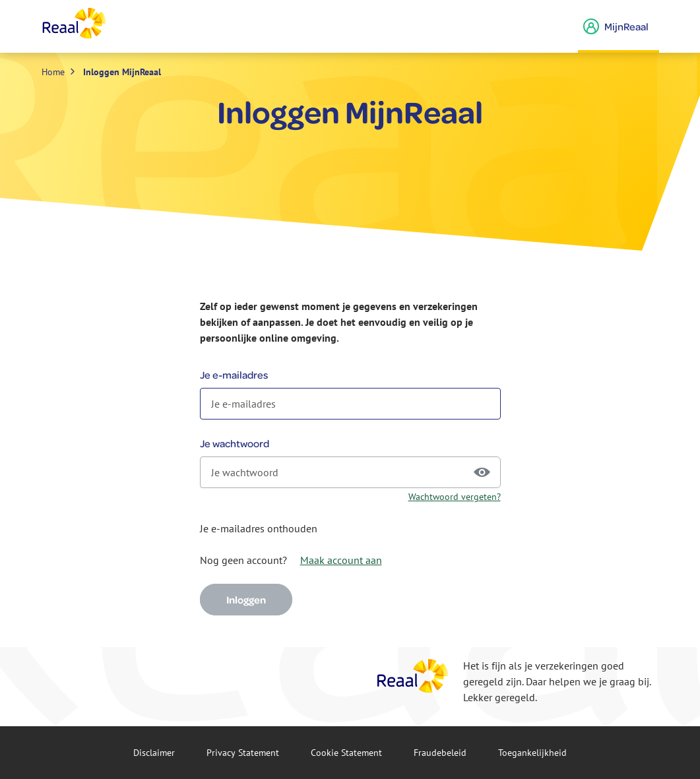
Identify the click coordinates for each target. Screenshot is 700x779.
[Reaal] (413, 676)
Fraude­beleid (440, 753)
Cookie (346, 753)
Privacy (243, 753)
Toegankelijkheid (532, 753)
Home (53, 72)
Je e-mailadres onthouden (259, 528)
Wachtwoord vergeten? (455, 497)
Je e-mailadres (234, 375)
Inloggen (246, 600)
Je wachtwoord (235, 443)
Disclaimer (154, 753)
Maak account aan (341, 560)
